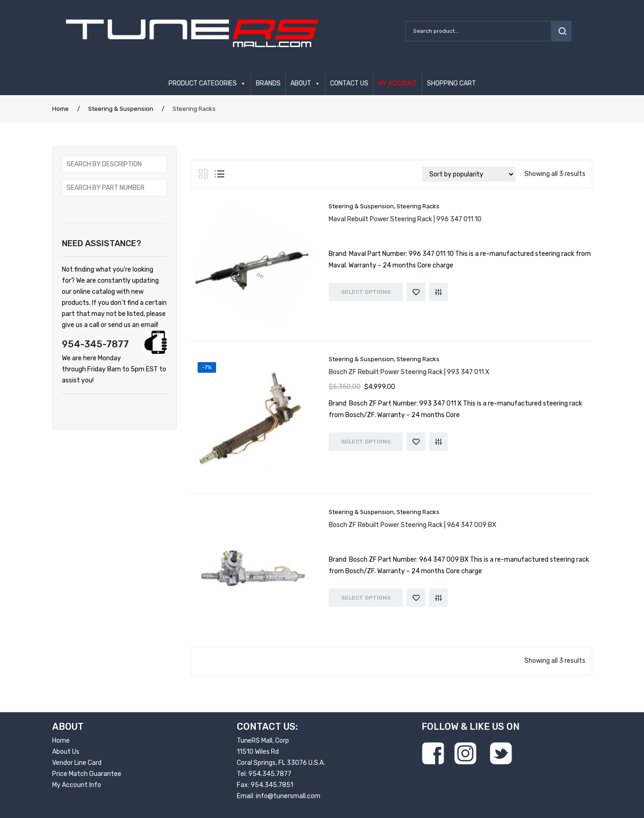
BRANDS (268, 83)
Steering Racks (418, 206)
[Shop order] (469, 174)
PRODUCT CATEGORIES (203, 83)
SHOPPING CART (451, 83)
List (220, 174)
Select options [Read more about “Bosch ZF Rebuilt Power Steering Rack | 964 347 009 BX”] (366, 598)
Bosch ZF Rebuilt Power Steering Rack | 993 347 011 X (409, 372)
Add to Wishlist (416, 292)
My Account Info (77, 785)
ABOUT (301, 83)
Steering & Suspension (121, 109)
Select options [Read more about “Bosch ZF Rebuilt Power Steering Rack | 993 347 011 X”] (366, 442)
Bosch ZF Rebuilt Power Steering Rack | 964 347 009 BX (412, 525)
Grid (203, 174)
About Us (66, 752)
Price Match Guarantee (87, 774)
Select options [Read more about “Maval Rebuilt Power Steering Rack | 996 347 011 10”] (366, 292)
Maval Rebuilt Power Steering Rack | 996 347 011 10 (405, 219)
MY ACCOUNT (398, 83)
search (561, 31)
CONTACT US (349, 83)
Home (60, 109)
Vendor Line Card (77, 763)
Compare (439, 292)
